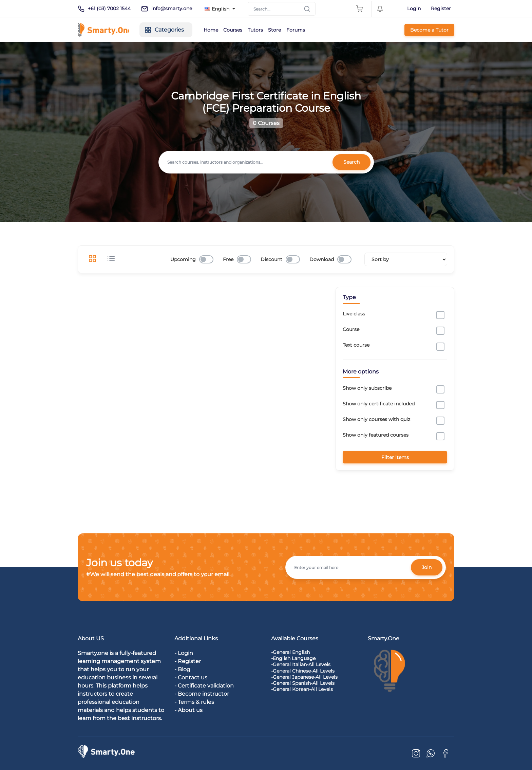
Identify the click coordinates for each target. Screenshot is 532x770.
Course (351, 329)
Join (426, 567)
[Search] (282, 9)
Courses (241, 30)
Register (441, 8)
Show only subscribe (367, 388)
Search (351, 162)
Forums (309, 30)
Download (322, 259)
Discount (271, 259)
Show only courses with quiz (376, 419)
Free (228, 259)
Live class (354, 314)
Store (286, 30)
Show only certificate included (379, 404)
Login (414, 8)
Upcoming (183, 259)
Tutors (265, 30)
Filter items (395, 457)
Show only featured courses (376, 435)
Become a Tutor (429, 30)
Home (218, 30)
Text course (356, 345)
